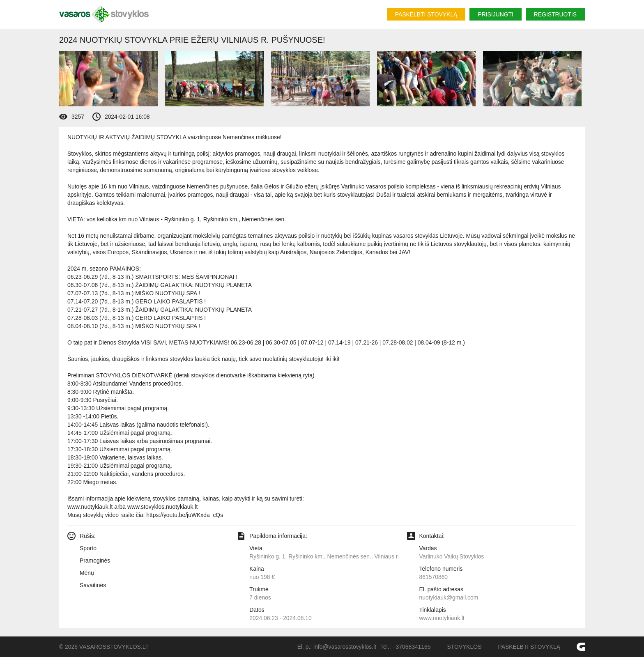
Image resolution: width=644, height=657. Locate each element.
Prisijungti (495, 14)
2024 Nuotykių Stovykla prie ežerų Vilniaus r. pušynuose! (192, 40)
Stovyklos (465, 647)
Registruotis (555, 14)
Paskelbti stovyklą (426, 14)
